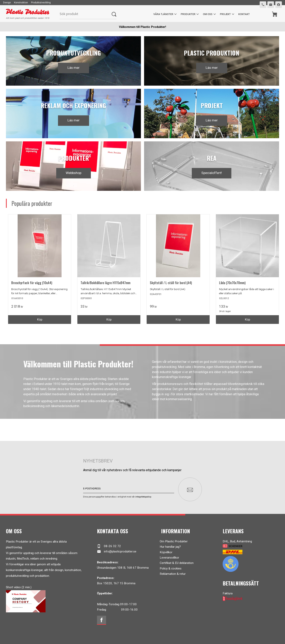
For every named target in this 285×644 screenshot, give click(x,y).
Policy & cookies (171, 566)
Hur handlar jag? (170, 545)
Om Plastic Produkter (174, 540)
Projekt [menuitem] (225, 14)
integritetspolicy (143, 495)
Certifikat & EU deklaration (177, 561)
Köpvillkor (166, 550)
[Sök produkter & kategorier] (86, 14)
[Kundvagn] (274, 14)
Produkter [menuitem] (188, 14)
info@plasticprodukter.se (117, 550)
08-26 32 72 (109, 544)
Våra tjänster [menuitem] (163, 14)
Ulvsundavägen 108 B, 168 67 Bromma (123, 566)
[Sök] (114, 14)
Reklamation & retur (173, 572)
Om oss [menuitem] (207, 14)
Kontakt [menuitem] (244, 14)
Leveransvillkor (169, 556)
